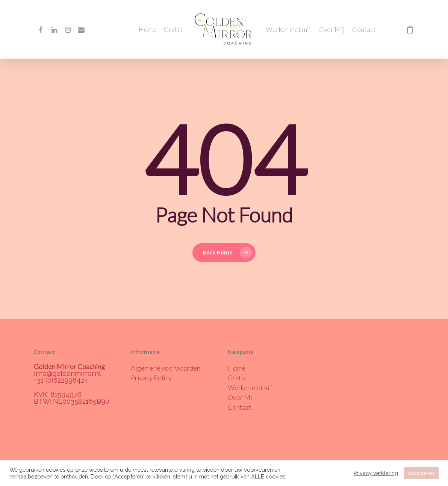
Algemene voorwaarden (166, 368)
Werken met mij (288, 29)
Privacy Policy (151, 378)
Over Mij (331, 29)
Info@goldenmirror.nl (67, 373)
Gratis (173, 29)
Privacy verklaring (376, 473)
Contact (364, 29)
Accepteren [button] (421, 473)
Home (148, 29)
